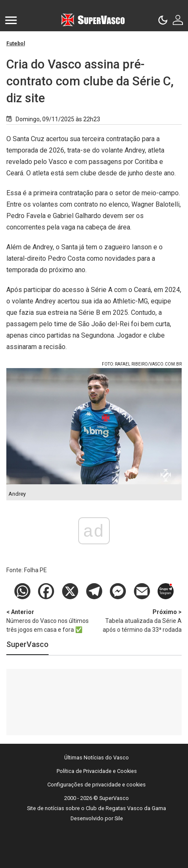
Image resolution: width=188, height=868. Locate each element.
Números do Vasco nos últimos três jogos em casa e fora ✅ (50, 620)
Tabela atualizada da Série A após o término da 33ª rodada (138, 620)
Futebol (16, 44)
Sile (119, 818)
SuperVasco (27, 644)
